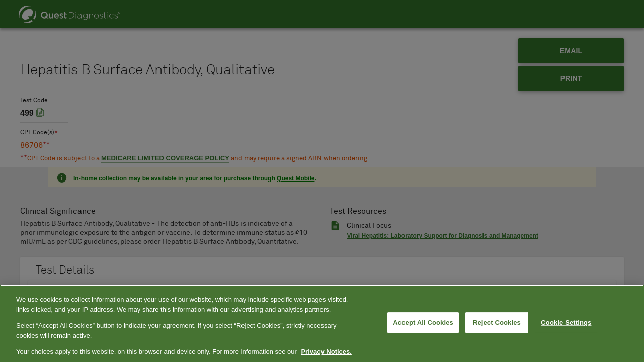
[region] (322, 323)
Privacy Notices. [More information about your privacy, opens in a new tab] (326, 352)
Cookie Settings (566, 323)
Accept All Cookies (423, 323)
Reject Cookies (497, 323)
